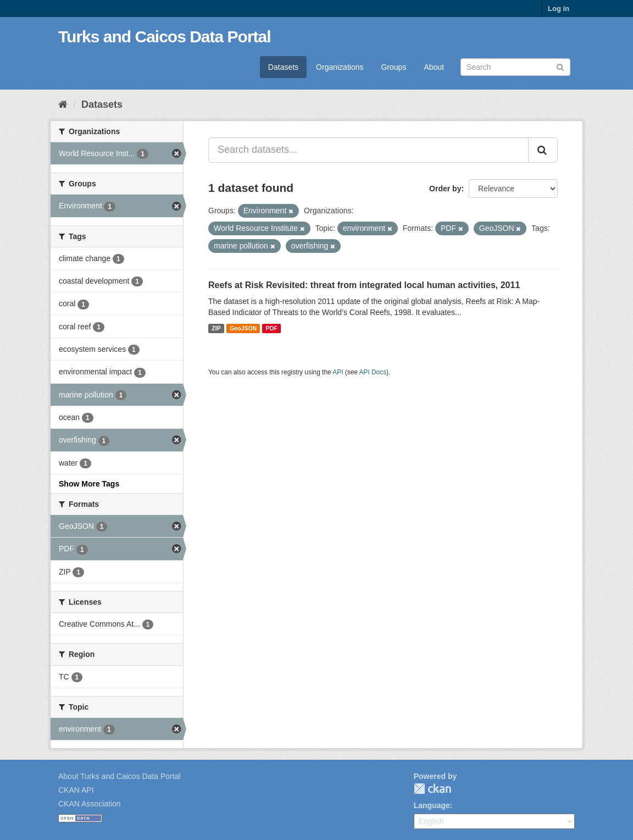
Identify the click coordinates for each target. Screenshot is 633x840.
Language (432, 805)
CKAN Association (90, 804)
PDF (272, 328)
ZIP (216, 328)
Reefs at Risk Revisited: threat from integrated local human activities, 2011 (364, 285)
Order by (445, 189)
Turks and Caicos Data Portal (165, 37)
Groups (393, 67)
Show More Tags (89, 484)
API (338, 372)
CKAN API (76, 790)
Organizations (340, 67)
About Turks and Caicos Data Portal (120, 776)
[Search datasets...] (368, 150)
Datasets (283, 67)
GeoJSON (243, 328)
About (434, 67)
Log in (559, 9)
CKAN (432, 789)
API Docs (373, 372)
